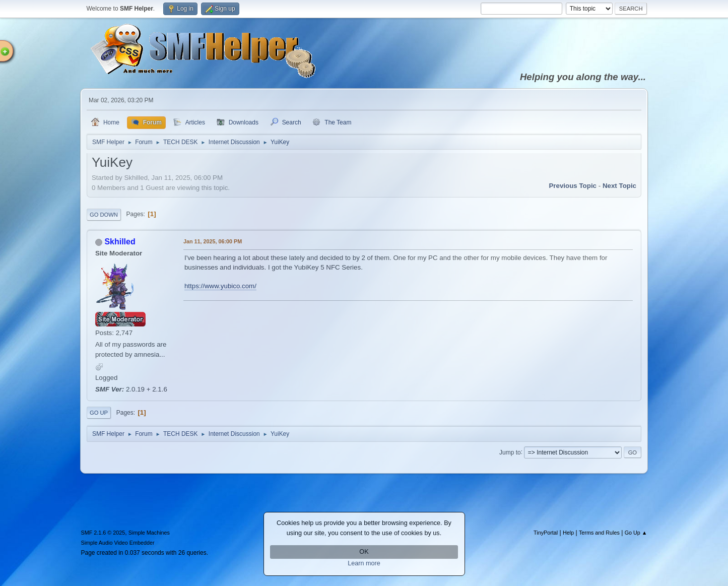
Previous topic (573, 186)
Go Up (99, 413)
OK (364, 552)
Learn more (364, 563)
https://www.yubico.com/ (220, 286)
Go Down (104, 215)
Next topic (619, 186)
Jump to (510, 452)
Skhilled (120, 242)
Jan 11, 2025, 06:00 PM (213, 241)
